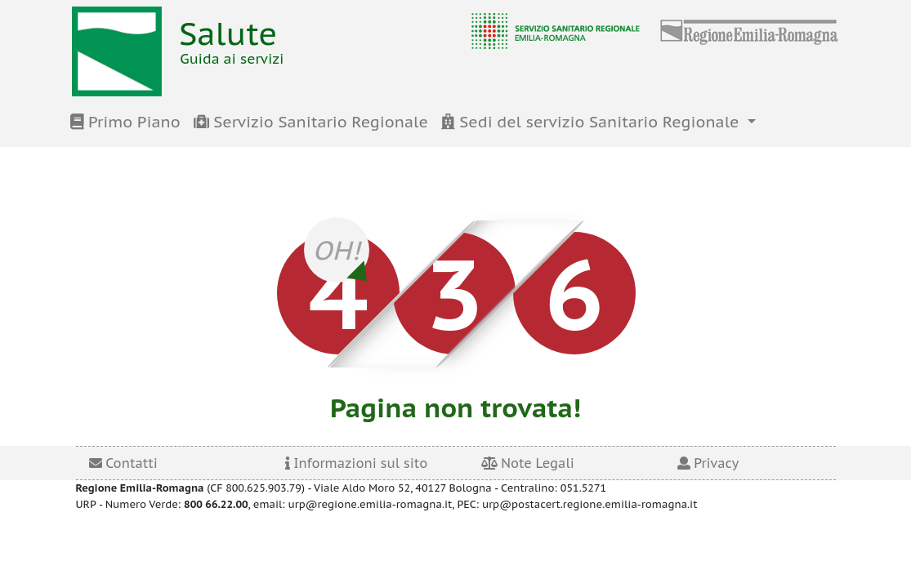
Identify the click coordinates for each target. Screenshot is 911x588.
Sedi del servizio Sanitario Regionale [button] (592, 122)
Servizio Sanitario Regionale (311, 122)
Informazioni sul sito (357, 463)
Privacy (708, 463)
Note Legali (528, 463)
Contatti (123, 463)
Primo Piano (125, 122)
